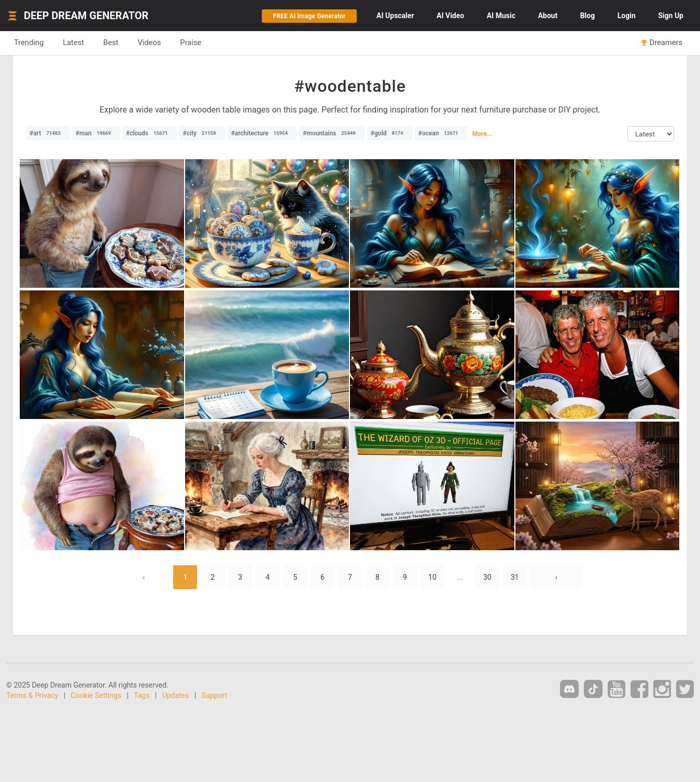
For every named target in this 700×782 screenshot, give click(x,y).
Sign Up (671, 16)
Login (627, 16)
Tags (142, 695)
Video (450, 16)
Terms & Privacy (32, 695)
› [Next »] (556, 577)
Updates (176, 695)
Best (111, 43)
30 (487, 577)
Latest (73, 43)
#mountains (332, 133)
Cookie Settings (96, 695)
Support (214, 695)
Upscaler (395, 16)
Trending (29, 43)
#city (202, 133)
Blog (588, 16)
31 (515, 577)
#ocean (441, 133)
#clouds (150, 133)
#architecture (262, 133)
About (548, 16)
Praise (191, 43)
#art (48, 133)
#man (96, 133)
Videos (149, 43)
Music (501, 16)
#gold (390, 133)
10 (432, 577)
